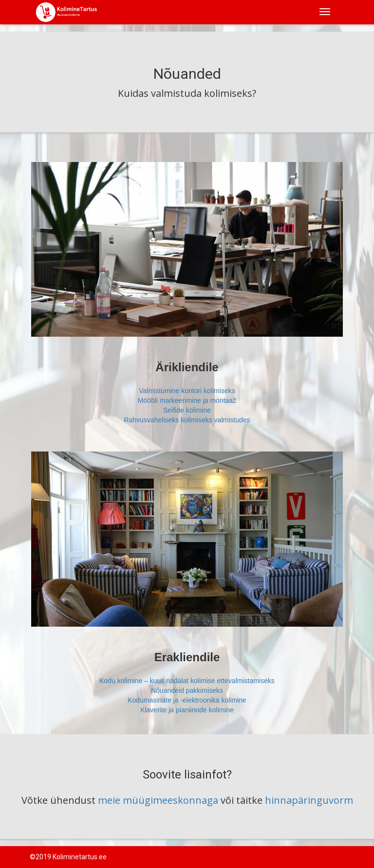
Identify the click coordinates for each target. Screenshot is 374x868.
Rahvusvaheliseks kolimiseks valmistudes (187, 420)
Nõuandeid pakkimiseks (187, 690)
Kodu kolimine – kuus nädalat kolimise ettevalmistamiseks (187, 681)
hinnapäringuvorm (309, 800)
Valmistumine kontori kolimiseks (187, 391)
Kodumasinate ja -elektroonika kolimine (187, 700)
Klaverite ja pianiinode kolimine (187, 710)
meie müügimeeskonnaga (159, 800)
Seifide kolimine (187, 410)
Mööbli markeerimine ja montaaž (187, 400)
